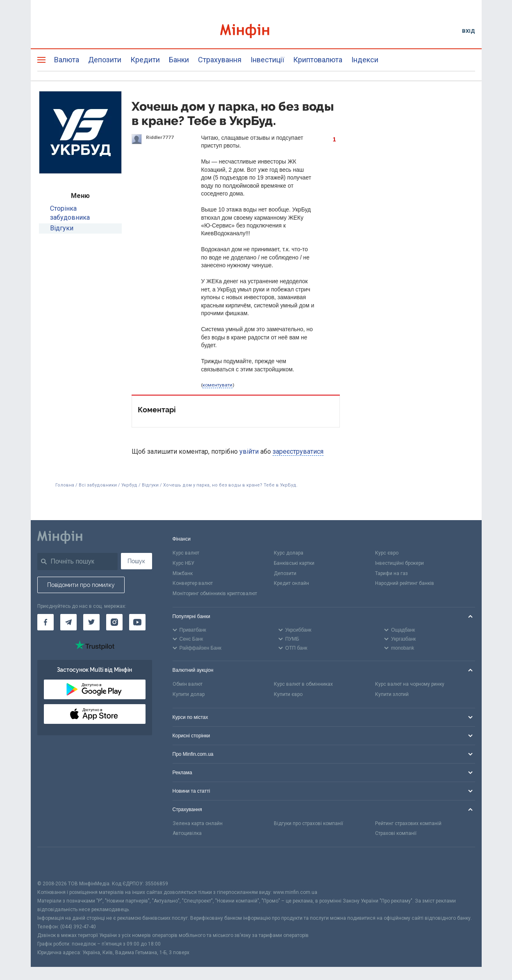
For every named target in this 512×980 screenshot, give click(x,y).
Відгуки (62, 228)
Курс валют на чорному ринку (410, 684)
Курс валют (186, 553)
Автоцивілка (187, 833)
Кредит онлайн (291, 583)
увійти (249, 451)
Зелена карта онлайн (198, 823)
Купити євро (288, 694)
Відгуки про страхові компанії (308, 823)
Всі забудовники (98, 485)
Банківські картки (294, 563)
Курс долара (289, 553)
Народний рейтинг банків (405, 583)
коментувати (217, 385)
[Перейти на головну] (256, 31)
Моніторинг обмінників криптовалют (215, 593)
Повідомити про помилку (81, 585)
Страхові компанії (396, 833)
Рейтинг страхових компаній (408, 823)
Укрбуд (129, 485)
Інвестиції (267, 60)
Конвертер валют (193, 583)
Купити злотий (392, 694)
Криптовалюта (318, 60)
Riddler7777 (160, 137)
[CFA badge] (56, 863)
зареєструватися (298, 451)
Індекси (365, 60)
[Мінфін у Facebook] (46, 622)
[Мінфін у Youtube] (137, 622)
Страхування (220, 60)
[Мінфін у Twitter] (91, 622)
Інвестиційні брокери (399, 563)
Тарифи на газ (391, 573)
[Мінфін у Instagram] (114, 622)
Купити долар (189, 694)
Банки (179, 60)
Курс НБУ (183, 563)
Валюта (67, 60)
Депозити (105, 60)
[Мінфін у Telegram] (68, 622)
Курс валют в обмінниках (303, 684)
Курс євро (387, 553)
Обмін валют (188, 684)
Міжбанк (183, 573)
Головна (65, 485)
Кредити (145, 60)
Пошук (136, 561)
